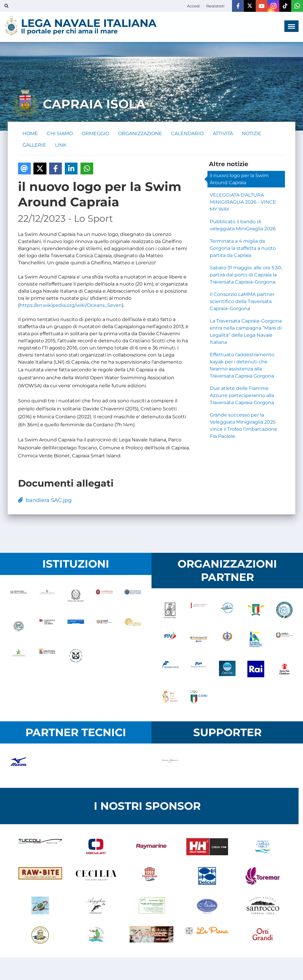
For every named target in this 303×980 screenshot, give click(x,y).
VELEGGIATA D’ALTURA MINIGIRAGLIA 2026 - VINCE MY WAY (243, 203)
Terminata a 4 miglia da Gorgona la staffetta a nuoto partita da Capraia (243, 249)
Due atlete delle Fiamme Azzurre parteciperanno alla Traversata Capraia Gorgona (242, 396)
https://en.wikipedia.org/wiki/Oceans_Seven (71, 306)
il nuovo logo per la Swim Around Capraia (239, 180)
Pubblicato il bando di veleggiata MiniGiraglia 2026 (243, 226)
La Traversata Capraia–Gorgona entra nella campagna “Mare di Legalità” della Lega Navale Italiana (246, 332)
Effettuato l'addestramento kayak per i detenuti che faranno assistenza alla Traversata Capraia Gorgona (242, 366)
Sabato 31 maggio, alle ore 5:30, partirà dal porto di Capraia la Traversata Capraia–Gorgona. (246, 275)
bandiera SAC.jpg (45, 501)
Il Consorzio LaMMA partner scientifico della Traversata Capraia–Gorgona (242, 302)
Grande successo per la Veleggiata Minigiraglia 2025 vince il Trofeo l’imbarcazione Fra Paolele (244, 426)
